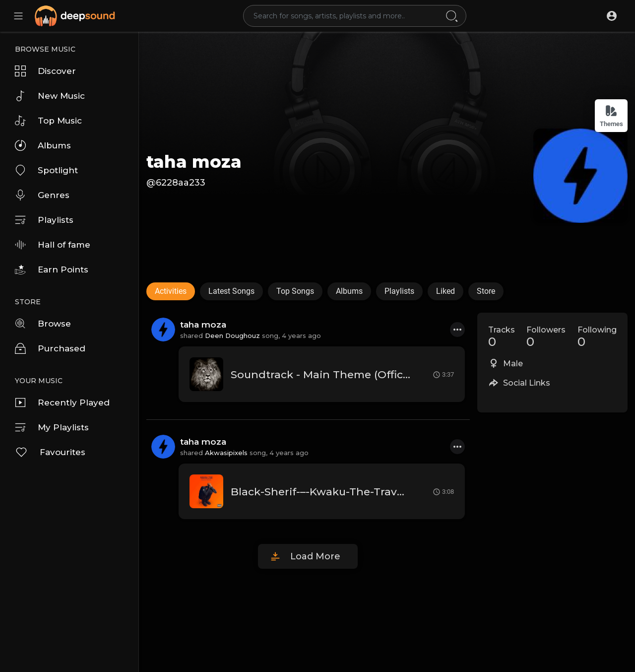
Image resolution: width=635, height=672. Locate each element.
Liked (445, 291)
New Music (50, 96)
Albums (43, 145)
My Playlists (52, 427)
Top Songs (295, 291)
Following (597, 337)
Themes (611, 116)
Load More (315, 556)
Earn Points (52, 269)
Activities (171, 291)
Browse (43, 324)
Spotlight (46, 170)
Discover (45, 71)
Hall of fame (53, 245)
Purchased (50, 348)
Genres (42, 195)
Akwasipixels (226, 453)
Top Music (48, 121)
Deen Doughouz (232, 336)
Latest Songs (231, 291)
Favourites (50, 452)
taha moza (194, 162)
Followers (546, 337)
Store (486, 291)
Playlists (44, 220)
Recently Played (62, 403)
